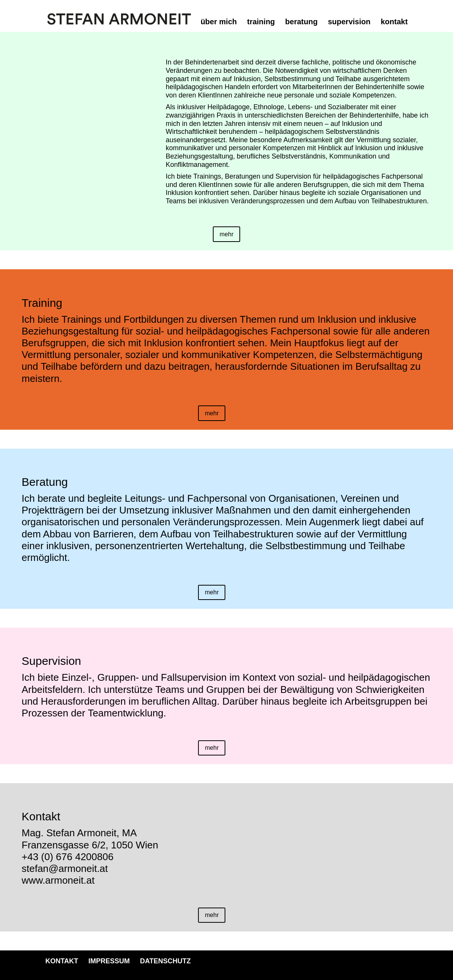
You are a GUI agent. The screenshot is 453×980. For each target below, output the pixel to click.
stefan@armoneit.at (65, 868)
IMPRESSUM (109, 961)
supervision (349, 22)
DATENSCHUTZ (165, 961)
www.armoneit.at (58, 880)
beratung (302, 22)
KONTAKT (62, 961)
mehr (226, 234)
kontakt (394, 22)
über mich (219, 22)
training (261, 22)
